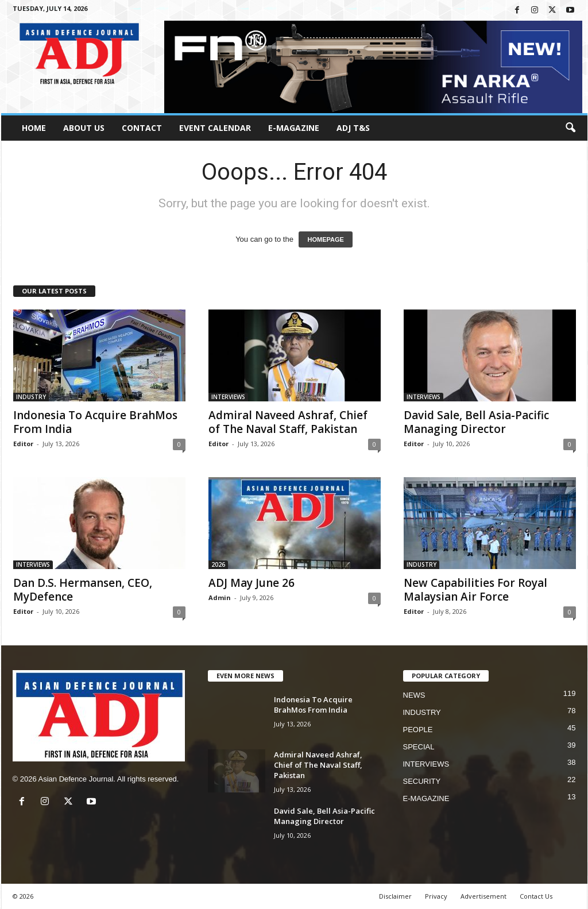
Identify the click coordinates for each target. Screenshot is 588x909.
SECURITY (422, 781)
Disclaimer (395, 896)
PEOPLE (418, 730)
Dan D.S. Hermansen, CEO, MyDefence (83, 590)
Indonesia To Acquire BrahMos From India (95, 422)
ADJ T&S (353, 128)
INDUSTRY (31, 397)
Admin (220, 597)
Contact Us (536, 896)
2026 (218, 564)
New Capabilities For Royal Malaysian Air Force (475, 590)
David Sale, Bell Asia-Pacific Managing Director (476, 422)
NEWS (414, 695)
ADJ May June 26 (252, 583)
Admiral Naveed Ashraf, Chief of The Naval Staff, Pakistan (288, 422)
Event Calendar (215, 128)
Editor (23, 444)
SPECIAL (419, 747)
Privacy (436, 896)
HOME (34, 128)
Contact (142, 128)
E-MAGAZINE (294, 128)
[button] (570, 128)
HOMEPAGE (325, 239)
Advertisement (483, 896)
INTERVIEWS (228, 397)
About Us (84, 128)
